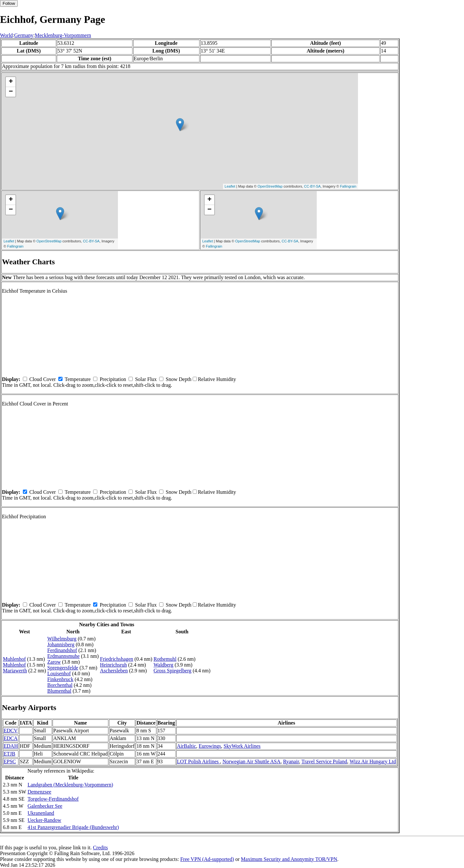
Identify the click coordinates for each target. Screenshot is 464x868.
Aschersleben (114, 671)
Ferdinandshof (62, 650)
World (6, 35)
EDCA (11, 738)
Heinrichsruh (113, 665)
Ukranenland (41, 813)
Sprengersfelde (63, 668)
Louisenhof (59, 673)
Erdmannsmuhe (63, 656)
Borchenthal (60, 685)
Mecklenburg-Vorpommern (63, 35)
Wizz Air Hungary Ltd (373, 761)
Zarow (54, 662)
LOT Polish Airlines (198, 761)
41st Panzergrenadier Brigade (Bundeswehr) (73, 827)
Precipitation (113, 379)
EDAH (11, 746)
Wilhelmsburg (62, 639)
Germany (24, 35)
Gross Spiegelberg (172, 671)
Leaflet (230, 186)
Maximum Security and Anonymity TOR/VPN (289, 859)
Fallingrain (348, 186)
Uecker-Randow (44, 820)
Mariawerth (15, 671)
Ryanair (291, 761)
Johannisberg (61, 644)
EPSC (10, 761)
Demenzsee (39, 792)
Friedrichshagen (116, 659)
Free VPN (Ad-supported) (207, 859)
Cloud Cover (43, 379)
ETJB (9, 754)
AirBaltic (187, 746)
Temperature (78, 379)
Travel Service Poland (324, 761)
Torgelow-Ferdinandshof (53, 799)
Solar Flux (146, 379)
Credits (100, 848)
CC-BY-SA (313, 186)
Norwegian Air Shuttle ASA (251, 761)
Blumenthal (59, 691)
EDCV (11, 731)
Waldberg (163, 665)
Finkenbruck (60, 679)
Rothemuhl (165, 659)
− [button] (11, 92)
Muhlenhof (14, 659)
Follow (9, 3)
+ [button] (11, 82)
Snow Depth (179, 379)
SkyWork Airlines (242, 746)
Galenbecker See (45, 806)
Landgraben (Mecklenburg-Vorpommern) (70, 785)
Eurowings (210, 746)
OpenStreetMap (270, 186)
